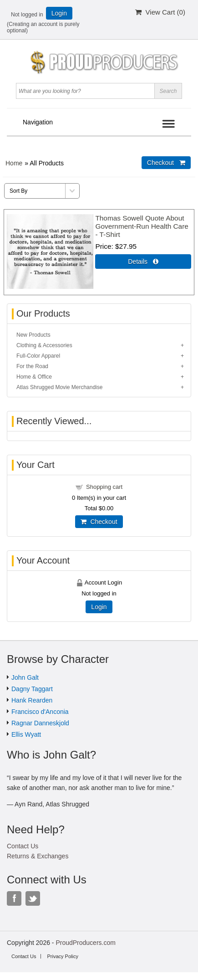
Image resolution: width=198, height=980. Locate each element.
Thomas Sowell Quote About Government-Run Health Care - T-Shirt (142, 226)
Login (59, 13)
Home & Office (34, 377)
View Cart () (160, 12)
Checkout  (166, 163)
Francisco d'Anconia (40, 712)
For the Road (32, 366)
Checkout (99, 522)
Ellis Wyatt (26, 734)
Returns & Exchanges (38, 856)
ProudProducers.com (86, 943)
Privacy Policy (62, 956)
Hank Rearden (32, 700)
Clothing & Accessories (44, 345)
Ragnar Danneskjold (40, 723)
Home (14, 163)
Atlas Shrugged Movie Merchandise (59, 387)
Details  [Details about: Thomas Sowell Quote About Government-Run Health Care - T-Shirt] (143, 262)
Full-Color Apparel (38, 356)
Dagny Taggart (32, 689)
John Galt (25, 677)
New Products (33, 335)
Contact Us (23, 846)
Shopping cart (104, 487)
